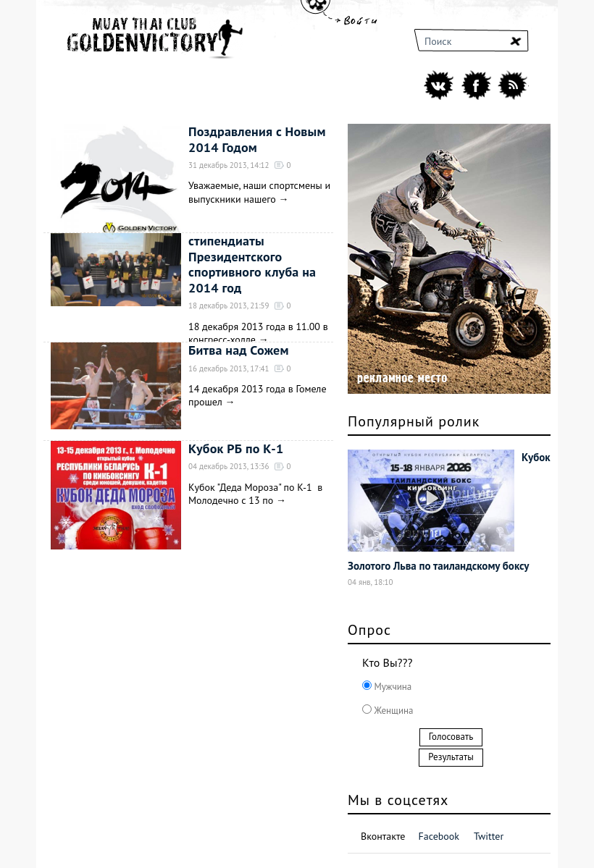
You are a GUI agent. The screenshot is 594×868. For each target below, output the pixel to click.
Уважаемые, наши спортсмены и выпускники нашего (259, 192)
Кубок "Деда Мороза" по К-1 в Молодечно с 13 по (255, 494)
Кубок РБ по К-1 (236, 448)
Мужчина (392, 687)
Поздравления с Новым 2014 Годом (257, 139)
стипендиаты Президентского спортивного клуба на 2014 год (252, 264)
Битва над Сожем (239, 350)
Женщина (392, 711)
